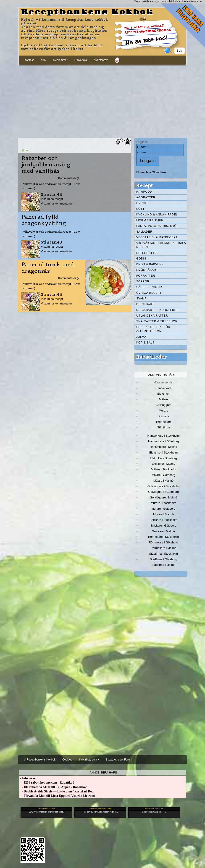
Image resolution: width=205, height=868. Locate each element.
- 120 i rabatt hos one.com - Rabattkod (47, 783)
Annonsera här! (161, 375)
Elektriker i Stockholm (164, 452)
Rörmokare (163, 422)
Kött (140, 209)
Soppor (143, 281)
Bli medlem (144, 172)
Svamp (142, 299)
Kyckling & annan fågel (157, 215)
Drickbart (145, 304)
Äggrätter (146, 197)
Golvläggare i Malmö (164, 497)
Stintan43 (51, 194)
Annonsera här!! (103, 772)
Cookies (67, 760)
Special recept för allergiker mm (153, 329)
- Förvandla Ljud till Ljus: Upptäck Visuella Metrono (57, 796)
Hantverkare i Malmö (163, 447)
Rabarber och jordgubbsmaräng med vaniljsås (46, 165)
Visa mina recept (52, 199)
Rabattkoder (151, 357)
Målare (163, 399)
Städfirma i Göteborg (163, 559)
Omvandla (81, 60)
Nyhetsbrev (101, 60)
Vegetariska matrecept (157, 237)
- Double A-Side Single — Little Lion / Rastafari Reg (56, 791)
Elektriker (163, 394)
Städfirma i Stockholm (163, 554)
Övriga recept (149, 293)
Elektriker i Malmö (164, 464)
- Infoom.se (27, 778)
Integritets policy (89, 760)
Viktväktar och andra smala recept (161, 245)
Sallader (144, 232)
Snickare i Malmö (163, 531)
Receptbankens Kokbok (87, 12)
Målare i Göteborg (163, 475)
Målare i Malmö (164, 481)
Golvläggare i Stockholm (163, 486)
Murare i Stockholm (163, 503)
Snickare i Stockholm (164, 520)
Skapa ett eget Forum (119, 760)
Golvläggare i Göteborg (163, 492)
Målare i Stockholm (163, 469)
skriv (43, 60)
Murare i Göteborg (163, 509)
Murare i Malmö (163, 514)
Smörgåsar (146, 270)
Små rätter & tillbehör (157, 321)
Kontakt (29, 60)
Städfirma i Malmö (163, 565)
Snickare (163, 416)
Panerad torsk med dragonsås (48, 268)
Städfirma (163, 427)
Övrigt (142, 203)
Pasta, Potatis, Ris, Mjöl (157, 226)
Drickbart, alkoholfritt (158, 310)
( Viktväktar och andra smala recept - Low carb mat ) (51, 186)
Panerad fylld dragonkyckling (44, 220)
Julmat (142, 337)
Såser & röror (149, 287)
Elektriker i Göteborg (163, 458)
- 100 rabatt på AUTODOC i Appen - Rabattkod (53, 787)
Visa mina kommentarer (57, 203)
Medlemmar (60, 60)
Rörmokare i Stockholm (164, 537)
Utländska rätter (152, 316)
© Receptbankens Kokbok (40, 760)
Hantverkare (164, 388)
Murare (163, 410)
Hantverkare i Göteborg (164, 441)
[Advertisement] (102, 101)
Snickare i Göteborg (163, 526)
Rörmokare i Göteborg (163, 542)
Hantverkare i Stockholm (163, 436)
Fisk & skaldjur (150, 220)
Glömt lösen (160, 172)
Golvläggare (163, 405)
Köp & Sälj (145, 343)
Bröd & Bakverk (150, 264)
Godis (141, 259)
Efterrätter (147, 253)
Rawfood (144, 192)
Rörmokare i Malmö (163, 548)
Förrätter (146, 276)
